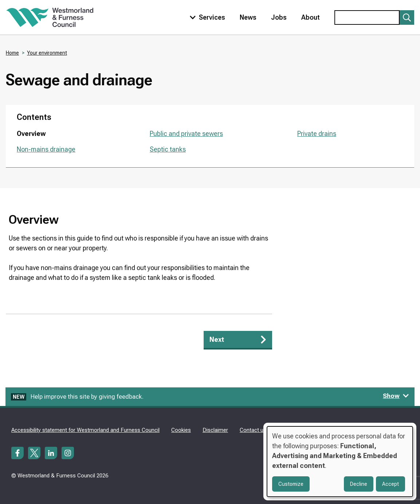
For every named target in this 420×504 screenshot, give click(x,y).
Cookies (181, 430)
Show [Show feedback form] (396, 396)
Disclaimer (215, 430)
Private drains (317, 134)
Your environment (47, 53)
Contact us (253, 430)
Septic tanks (168, 149)
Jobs (279, 17)
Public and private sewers (186, 134)
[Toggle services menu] (206, 17)
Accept (390, 484)
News (248, 17)
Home (12, 53)
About (311, 17)
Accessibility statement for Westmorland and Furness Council (85, 430)
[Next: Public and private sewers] (238, 340)
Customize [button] (291, 484)
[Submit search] (407, 17)
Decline (359, 484)
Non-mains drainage (46, 149)
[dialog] (340, 462)
